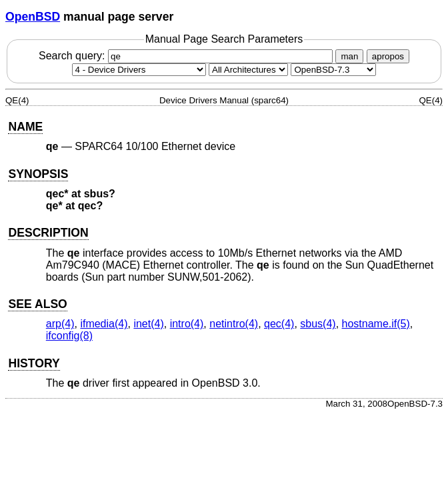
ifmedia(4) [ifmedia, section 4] (104, 324)
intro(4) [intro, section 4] (187, 324)
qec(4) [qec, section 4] (279, 324)
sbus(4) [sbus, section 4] (318, 324)
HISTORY (34, 363)
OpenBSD (33, 17)
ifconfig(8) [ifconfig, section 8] (69, 336)
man (349, 56)
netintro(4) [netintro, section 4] (234, 324)
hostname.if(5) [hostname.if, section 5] (376, 324)
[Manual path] (333, 70)
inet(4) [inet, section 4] (148, 324)
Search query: (187, 56)
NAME (25, 127)
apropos (388, 56)
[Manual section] (139, 70)
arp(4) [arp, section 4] (60, 324)
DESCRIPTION (48, 233)
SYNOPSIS (38, 174)
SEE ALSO (37, 304)
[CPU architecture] (248, 70)
